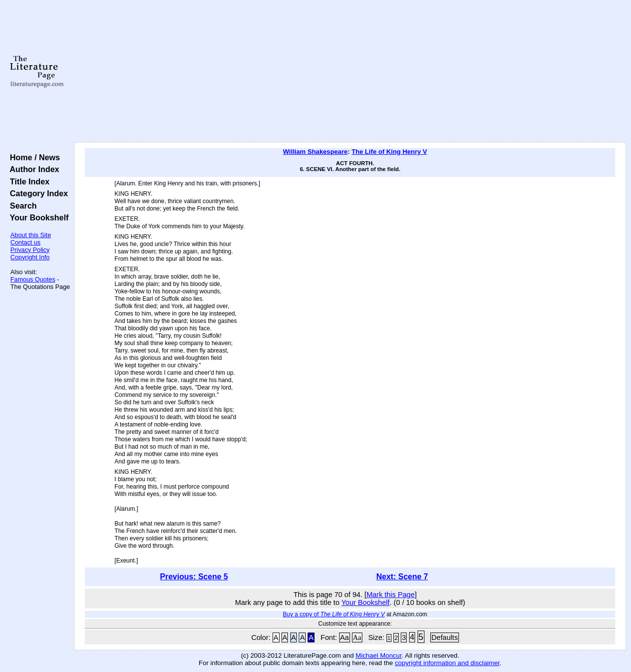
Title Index (27, 181)
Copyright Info (30, 257)
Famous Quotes (33, 279)
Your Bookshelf (37, 217)
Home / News (33, 157)
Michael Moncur (378, 655)
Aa (345, 637)
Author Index (32, 169)
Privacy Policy (30, 250)
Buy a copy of (334, 614)
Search (21, 206)
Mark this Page (390, 595)
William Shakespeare (315, 152)
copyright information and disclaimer (447, 663)
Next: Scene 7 (402, 577)
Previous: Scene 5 (194, 577)
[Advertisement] (350, 71)
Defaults (445, 637)
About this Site (31, 235)
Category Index (37, 193)
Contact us (25, 242)
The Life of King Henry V (389, 152)
